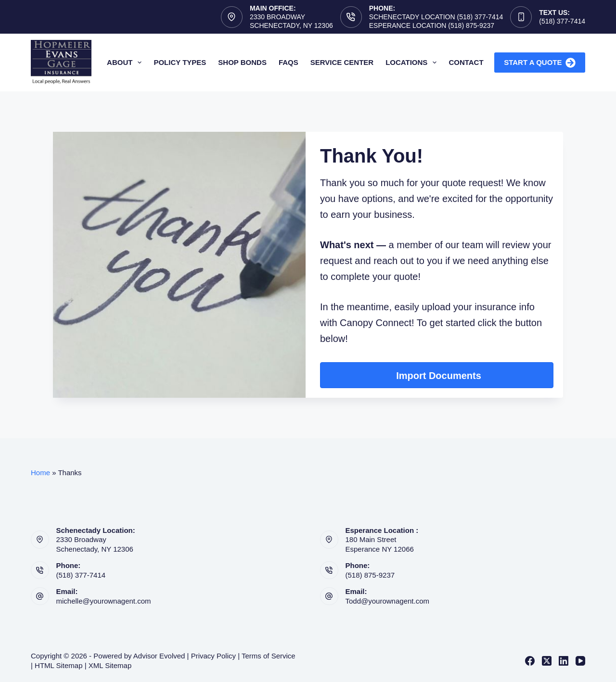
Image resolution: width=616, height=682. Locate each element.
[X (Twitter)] (547, 661)
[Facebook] (530, 661)
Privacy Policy (213, 656)
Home (40, 473)
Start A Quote (540, 63)
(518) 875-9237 (370, 575)
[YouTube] (580, 661)
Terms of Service (269, 656)
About (126, 63)
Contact (466, 62)
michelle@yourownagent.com (104, 601)
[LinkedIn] (564, 661)
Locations (413, 63)
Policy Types (180, 62)
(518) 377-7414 (562, 21)
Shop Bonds (242, 62)
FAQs (289, 62)
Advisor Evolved (159, 656)
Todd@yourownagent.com (388, 601)
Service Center (342, 62)
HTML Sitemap (58, 665)
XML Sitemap (110, 665)
